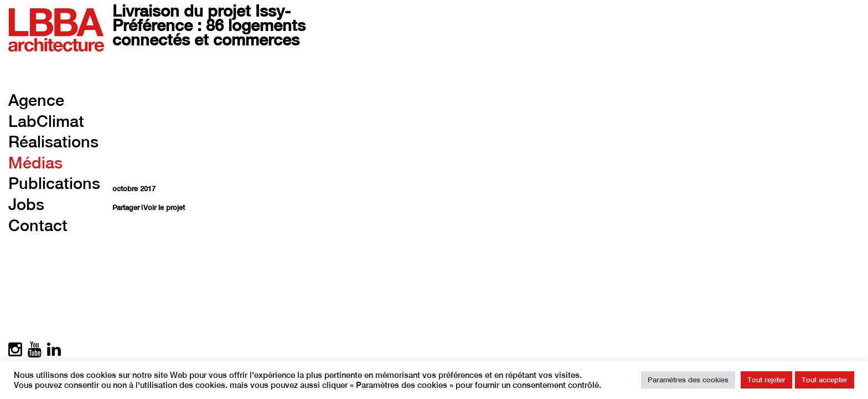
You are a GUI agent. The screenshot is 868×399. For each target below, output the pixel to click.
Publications (54, 183)
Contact (38, 225)
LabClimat (46, 121)
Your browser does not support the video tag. (244, 116)
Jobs (26, 204)
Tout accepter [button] (825, 380)
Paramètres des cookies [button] (688, 380)
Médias (35, 163)
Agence (36, 100)
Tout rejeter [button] (766, 380)
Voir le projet (164, 208)
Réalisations (53, 142)
